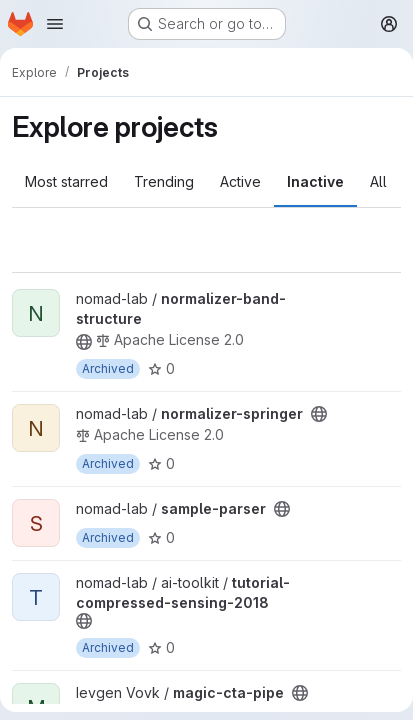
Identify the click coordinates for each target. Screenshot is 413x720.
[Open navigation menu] (55, 24)
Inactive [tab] (315, 181)
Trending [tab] (164, 181)
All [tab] (378, 181)
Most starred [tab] (66, 181)
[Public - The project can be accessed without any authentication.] (84, 342)
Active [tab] (240, 181)
